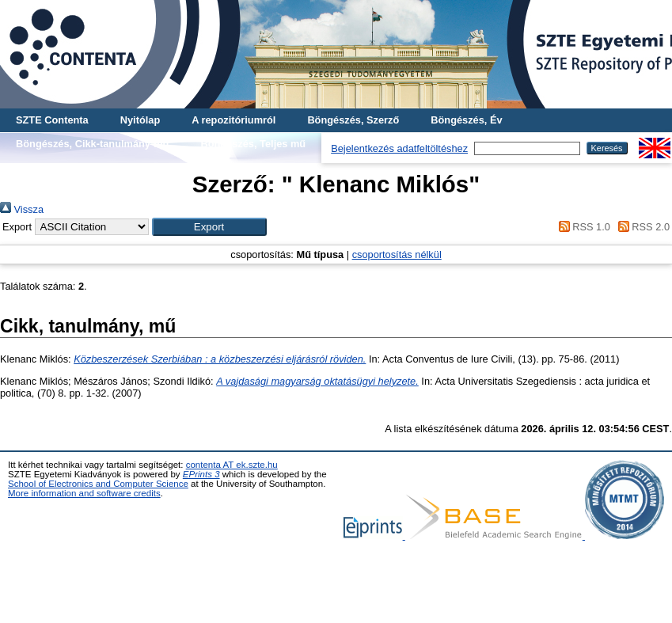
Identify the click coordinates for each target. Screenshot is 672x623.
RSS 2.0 (641, 227)
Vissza (22, 209)
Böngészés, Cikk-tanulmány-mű (92, 144)
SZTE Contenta (52, 120)
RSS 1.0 (582, 227)
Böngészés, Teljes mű (253, 144)
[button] (209, 227)
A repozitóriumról (233, 120)
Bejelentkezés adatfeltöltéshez (399, 148)
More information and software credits (84, 493)
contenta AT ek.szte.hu (232, 465)
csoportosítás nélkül (397, 255)
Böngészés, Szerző (353, 120)
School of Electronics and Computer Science (98, 484)
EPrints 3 (201, 474)
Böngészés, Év (466, 120)
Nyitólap (140, 120)
